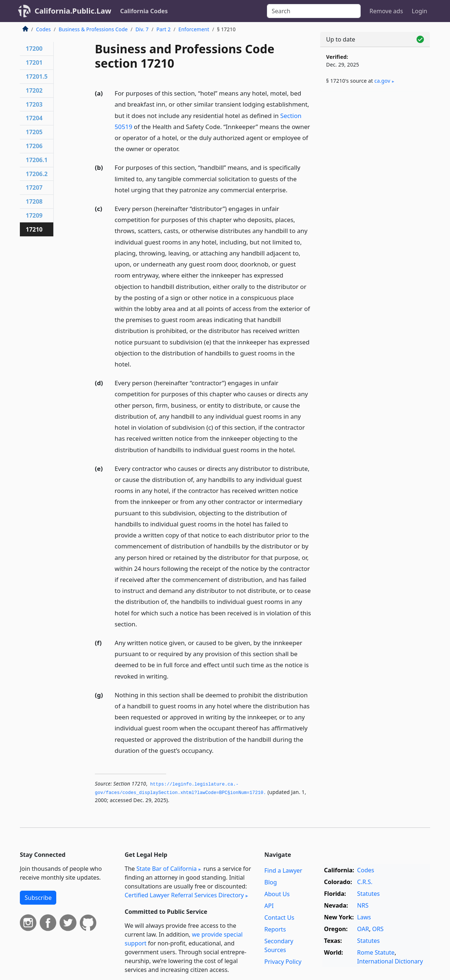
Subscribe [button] (38, 898)
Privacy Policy (283, 962)
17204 (34, 118)
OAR (363, 929)
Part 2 (163, 29)
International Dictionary (390, 961)
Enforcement (194, 29)
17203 (34, 104)
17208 (34, 201)
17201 (34, 62)
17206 (34, 146)
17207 (34, 187)
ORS (378, 929)
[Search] (314, 11)
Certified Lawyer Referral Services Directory (184, 895)
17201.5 (37, 76)
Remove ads (386, 11)
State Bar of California (167, 869)
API (269, 906)
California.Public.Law (73, 11)
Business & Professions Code (93, 29)
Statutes (368, 894)
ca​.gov (382, 81)
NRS (363, 905)
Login (419, 11)
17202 (34, 90)
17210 (34, 229)
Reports (275, 929)
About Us (277, 894)
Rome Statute (376, 952)
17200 (34, 49)
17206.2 (37, 174)
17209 (34, 215)
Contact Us (279, 918)
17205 (34, 132)
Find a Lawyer (283, 870)
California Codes (144, 11)
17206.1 (37, 160)
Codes (43, 29)
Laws (364, 917)
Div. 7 (142, 29)
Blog (271, 882)
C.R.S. (365, 882)
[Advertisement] (375, 212)
